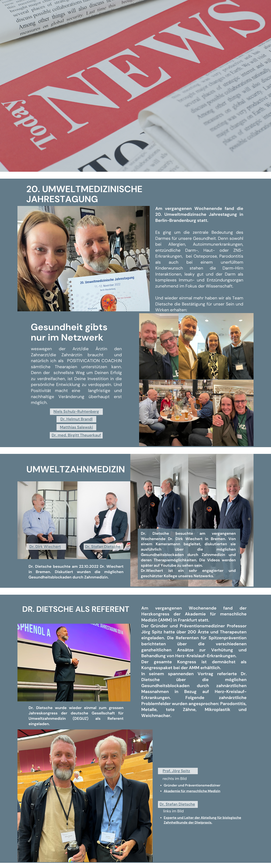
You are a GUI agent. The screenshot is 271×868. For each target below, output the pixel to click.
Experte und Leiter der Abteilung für (193, 818)
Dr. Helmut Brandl (76, 419)
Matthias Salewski (77, 427)
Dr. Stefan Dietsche (103, 547)
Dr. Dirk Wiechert (45, 547)
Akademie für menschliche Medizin (192, 791)
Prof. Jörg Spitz (176, 771)
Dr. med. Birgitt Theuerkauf (76, 435)
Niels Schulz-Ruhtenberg (76, 411)
